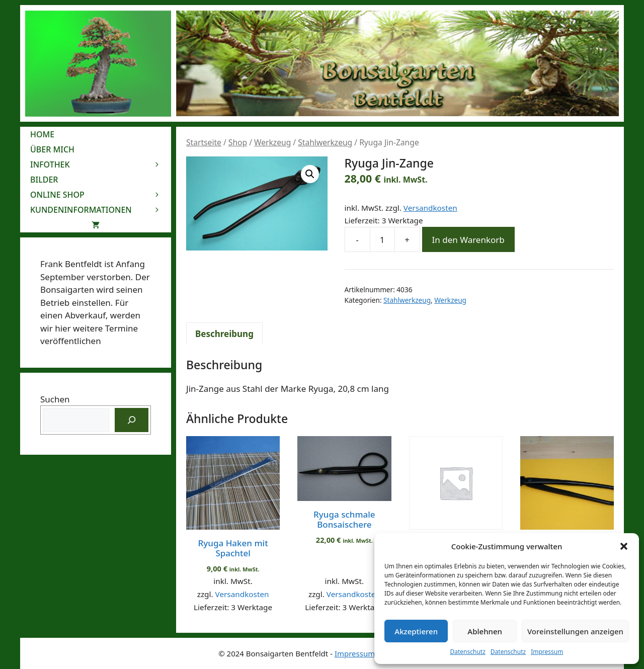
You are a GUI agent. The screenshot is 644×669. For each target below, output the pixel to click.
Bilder (44, 180)
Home (42, 134)
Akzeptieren (416, 631)
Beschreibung (224, 334)
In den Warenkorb (468, 240)
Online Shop (101, 195)
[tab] (224, 333)
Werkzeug (272, 142)
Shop (238, 142)
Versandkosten (430, 208)
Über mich (52, 149)
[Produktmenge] (382, 239)
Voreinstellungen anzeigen (575, 631)
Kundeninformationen (101, 210)
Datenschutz (468, 652)
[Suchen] (132, 420)
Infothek (101, 164)
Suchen (55, 399)
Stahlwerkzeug (325, 142)
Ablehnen (485, 631)
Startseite (204, 142)
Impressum (547, 652)
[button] (624, 546)
